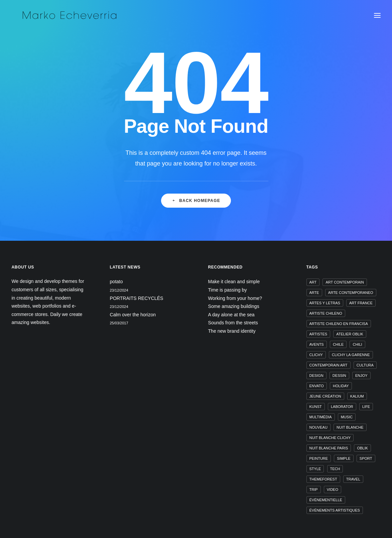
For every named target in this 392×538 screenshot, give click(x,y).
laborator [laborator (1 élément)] (342, 407)
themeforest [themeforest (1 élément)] (323, 479)
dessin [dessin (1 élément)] (339, 375)
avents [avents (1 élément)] (317, 344)
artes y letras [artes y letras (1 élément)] (325, 303)
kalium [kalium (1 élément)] (357, 396)
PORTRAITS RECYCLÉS (137, 298)
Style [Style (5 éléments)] (315, 469)
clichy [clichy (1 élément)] (316, 355)
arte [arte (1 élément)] (314, 293)
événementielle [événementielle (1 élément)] (326, 500)
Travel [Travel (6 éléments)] (353, 479)
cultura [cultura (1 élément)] (365, 365)
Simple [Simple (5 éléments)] (344, 458)
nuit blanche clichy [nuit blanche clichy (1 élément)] (330, 438)
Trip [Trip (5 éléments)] (314, 490)
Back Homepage (196, 206)
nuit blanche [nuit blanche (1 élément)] (350, 427)
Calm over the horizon (133, 315)
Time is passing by (228, 290)
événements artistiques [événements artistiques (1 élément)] (335, 510)
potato (116, 282)
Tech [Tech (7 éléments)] (335, 469)
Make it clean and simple (234, 282)
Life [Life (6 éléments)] (366, 407)
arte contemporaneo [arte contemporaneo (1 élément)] (351, 293)
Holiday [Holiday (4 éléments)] (341, 386)
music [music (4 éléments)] (347, 417)
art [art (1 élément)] (313, 282)
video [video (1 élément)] (333, 490)
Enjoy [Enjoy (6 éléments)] (361, 375)
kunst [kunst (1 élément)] (316, 407)
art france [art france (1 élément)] (361, 303)
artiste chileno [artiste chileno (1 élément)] (326, 313)
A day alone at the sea (231, 315)
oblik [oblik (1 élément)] (362, 448)
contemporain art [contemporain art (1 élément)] (329, 365)
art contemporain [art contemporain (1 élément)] (345, 282)
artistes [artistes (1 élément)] (318, 334)
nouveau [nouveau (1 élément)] (318, 427)
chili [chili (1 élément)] (357, 344)
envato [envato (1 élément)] (317, 386)
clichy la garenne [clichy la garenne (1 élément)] (351, 355)
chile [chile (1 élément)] (338, 344)
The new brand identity (232, 331)
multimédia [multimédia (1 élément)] (321, 417)
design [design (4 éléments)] (316, 375)
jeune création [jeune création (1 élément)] (325, 396)
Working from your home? (235, 298)
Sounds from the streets (233, 323)
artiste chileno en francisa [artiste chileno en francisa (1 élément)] (339, 324)
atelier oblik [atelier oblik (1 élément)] (350, 334)
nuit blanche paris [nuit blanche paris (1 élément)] (329, 448)
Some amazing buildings (234, 306)
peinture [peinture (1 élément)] (319, 458)
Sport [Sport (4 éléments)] (366, 458)
